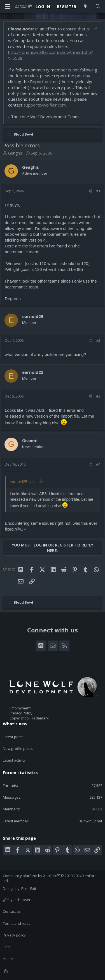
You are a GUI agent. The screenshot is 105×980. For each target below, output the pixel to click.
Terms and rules (17, 923)
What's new (15, 724)
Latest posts (13, 737)
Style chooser (17, 900)
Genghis (15, 153)
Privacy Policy (21, 713)
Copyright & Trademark (29, 718)
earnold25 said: (23, 482)
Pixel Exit (29, 888)
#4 (98, 464)
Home (8, 959)
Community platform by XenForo (50, 878)
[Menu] (7, 6)
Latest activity (14, 760)
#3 (98, 396)
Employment (20, 708)
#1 (98, 191)
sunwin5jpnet (91, 821)
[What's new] (86, 7)
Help (7, 947)
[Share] (90, 191)
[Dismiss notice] (95, 29)
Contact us (12, 911)
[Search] (98, 7)
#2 (98, 340)
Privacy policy (14, 935)
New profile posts (18, 748)
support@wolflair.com (45, 105)
